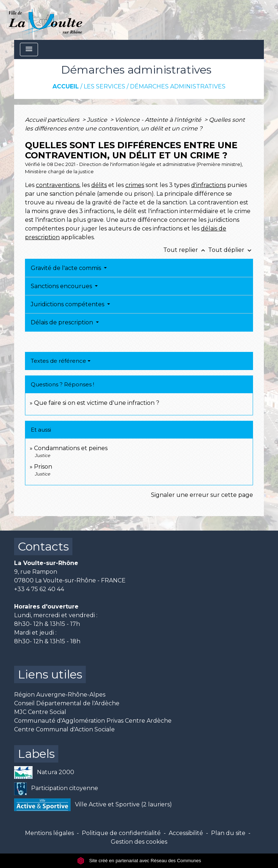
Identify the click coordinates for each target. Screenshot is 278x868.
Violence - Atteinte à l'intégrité (159, 120)
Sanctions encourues (62, 286)
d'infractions (208, 185)
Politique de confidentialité (121, 833)
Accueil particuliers (53, 120)
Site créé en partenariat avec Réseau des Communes (139, 861)
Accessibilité (186, 833)
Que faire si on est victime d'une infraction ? (97, 403)
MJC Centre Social (40, 712)
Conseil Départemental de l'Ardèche (67, 703)
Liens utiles (50, 674)
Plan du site (228, 833)
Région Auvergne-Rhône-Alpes (60, 695)
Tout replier (186, 250)
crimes (135, 185)
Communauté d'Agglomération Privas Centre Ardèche (93, 721)
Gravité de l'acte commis (67, 268)
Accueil (66, 86)
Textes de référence (58, 361)
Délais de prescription (63, 322)
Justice (98, 120)
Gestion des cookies (139, 842)
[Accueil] (45, 20)
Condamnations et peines (71, 448)
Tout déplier (231, 250)
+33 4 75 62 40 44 (39, 589)
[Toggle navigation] (29, 49)
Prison (43, 467)
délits (99, 185)
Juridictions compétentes (68, 304)
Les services (104, 86)
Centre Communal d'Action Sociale (64, 729)
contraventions (58, 185)
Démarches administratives (178, 86)
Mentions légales (49, 833)
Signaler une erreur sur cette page (202, 495)
